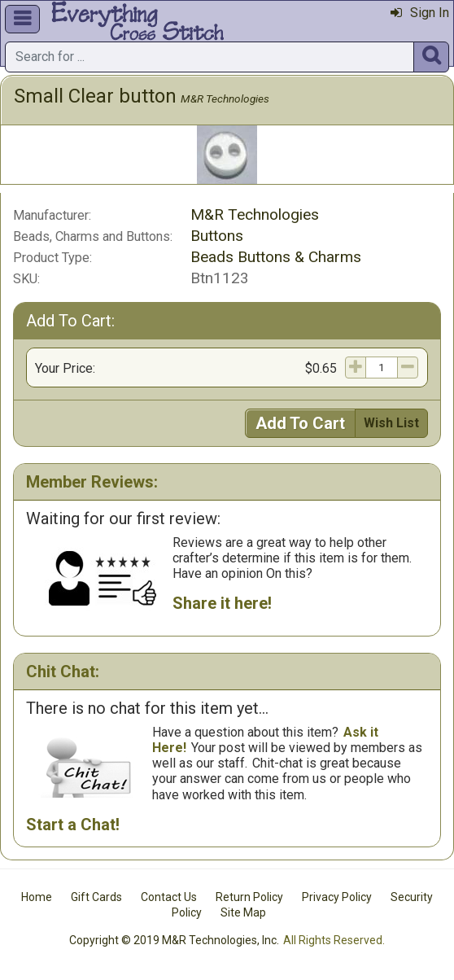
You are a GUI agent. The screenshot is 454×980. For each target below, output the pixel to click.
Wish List (391, 423)
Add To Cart (300, 423)
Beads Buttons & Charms (276, 257)
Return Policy (249, 897)
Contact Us (169, 897)
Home (37, 897)
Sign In (420, 13)
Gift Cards (96, 897)
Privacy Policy (337, 897)
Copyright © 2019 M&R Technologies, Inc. (174, 940)
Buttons (217, 236)
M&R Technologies (225, 98)
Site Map (243, 912)
